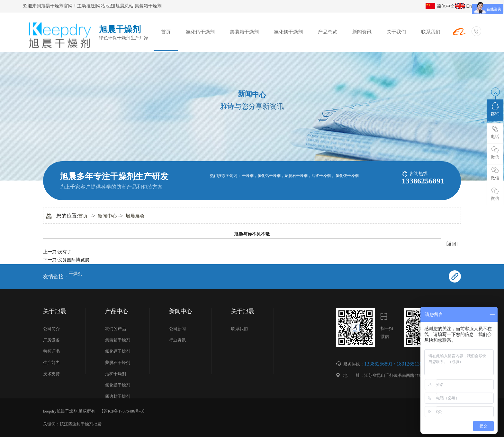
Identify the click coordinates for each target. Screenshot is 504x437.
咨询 (495, 109)
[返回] (451, 244)
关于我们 (396, 32)
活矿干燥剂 (321, 176)
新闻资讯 (362, 32)
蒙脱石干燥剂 (296, 176)
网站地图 (105, 6)
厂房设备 (51, 340)
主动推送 (86, 6)
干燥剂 (248, 176)
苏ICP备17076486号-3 (123, 411)
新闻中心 (107, 216)
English (474, 6)
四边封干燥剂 (118, 396)
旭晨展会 (135, 216)
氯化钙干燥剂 (200, 32)
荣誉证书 (51, 351)
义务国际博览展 (74, 260)
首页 (166, 32)
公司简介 (51, 329)
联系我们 (431, 32)
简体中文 (446, 6)
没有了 (65, 252)
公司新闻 (177, 329)
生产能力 (51, 363)
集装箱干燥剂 (148, 6)
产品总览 (328, 32)
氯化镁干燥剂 (288, 32)
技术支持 (51, 374)
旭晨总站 (124, 6)
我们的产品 (116, 329)
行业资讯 (177, 340)
